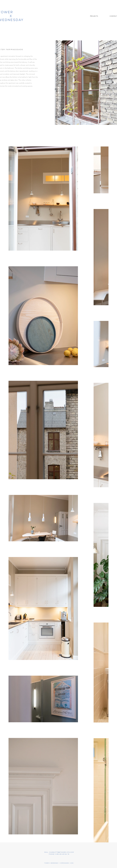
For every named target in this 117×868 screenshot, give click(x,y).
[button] (94, 16)
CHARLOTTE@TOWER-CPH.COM (61, 852)
